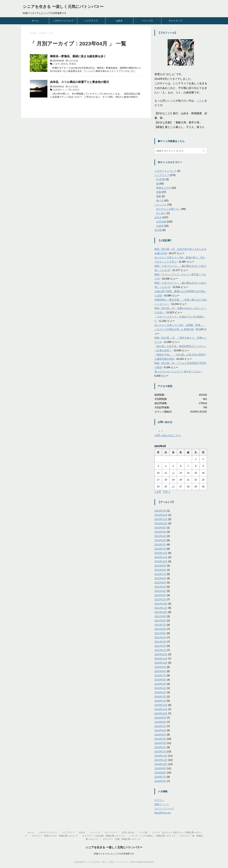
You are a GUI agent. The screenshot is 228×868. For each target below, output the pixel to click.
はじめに (161, 213)
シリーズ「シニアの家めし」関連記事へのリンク (152, 836)
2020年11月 (161, 659)
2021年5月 (160, 633)
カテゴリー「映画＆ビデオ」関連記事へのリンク (55, 836)
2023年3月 (160, 540)
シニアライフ (91, 21)
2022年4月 (160, 587)
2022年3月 (160, 591)
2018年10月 (161, 764)
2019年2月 (160, 747)
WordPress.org (163, 813)
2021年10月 (161, 612)
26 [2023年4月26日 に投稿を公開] (173, 487)
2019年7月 (160, 726)
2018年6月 (160, 781)
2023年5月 (160, 532)
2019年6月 (160, 730)
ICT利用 (161, 179)
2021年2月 (160, 646)
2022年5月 (160, 583)
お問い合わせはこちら (168, 435)
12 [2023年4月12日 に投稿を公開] (173, 473)
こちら (201, 101)
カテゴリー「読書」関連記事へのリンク (122, 839)
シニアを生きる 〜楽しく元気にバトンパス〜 (63, 7)
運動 (159, 196)
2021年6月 (160, 629)
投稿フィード (162, 804)
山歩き (119, 21)
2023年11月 (161, 519)
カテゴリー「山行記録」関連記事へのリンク (104, 836)
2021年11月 (161, 608)
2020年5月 (160, 684)
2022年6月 (160, 578)
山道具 (160, 226)
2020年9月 (160, 667)
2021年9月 (160, 616)
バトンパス (147, 21)
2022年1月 (160, 599)
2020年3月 (160, 692)
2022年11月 (161, 557)
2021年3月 (160, 642)
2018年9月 (160, 768)
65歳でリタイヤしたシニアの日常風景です (114, 854)
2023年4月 (160, 536)
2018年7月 (160, 777)
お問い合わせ (128, 832)
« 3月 (158, 492)
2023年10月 (161, 523)
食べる (160, 200)
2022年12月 (161, 553)
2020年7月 (160, 675)
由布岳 (76, 90)
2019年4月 (160, 739)
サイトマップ (176, 21)
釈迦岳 (73, 64)
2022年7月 (160, 574)
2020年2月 (160, 697)
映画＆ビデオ (164, 188)
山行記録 (74, 61)
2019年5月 (160, 735)
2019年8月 (160, 722)
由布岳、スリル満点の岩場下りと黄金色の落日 (80, 82)
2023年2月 (160, 545)
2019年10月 (161, 713)
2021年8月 (160, 621)
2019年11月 (161, 709)
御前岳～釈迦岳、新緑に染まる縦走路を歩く (78, 56)
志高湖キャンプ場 (62, 90)
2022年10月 (161, 561)
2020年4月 (160, 688)
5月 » (167, 492)
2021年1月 (160, 650)
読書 (159, 192)
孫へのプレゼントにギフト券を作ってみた (178, 372)
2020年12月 (161, 654)
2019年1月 (160, 751)
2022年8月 (160, 570)
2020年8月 (160, 671)
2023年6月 (160, 528)
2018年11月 (161, 760)
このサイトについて (63, 21)
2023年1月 (160, 549)
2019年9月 (160, 718)
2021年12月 (161, 604)
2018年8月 (160, 773)
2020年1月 (160, 701)
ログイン (159, 800)
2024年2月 (160, 511)
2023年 (43, 33)
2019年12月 (161, 705)
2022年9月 (160, 566)
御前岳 (65, 64)
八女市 (56, 64)
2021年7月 (160, 625)
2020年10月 (161, 663)
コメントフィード (164, 809)
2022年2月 (160, 595)
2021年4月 (160, 637)
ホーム (35, 21)
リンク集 (143, 832)
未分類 (158, 230)
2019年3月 (160, 743)
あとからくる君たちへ (168, 209)
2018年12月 (161, 756)
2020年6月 (160, 680)
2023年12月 (161, 515)
